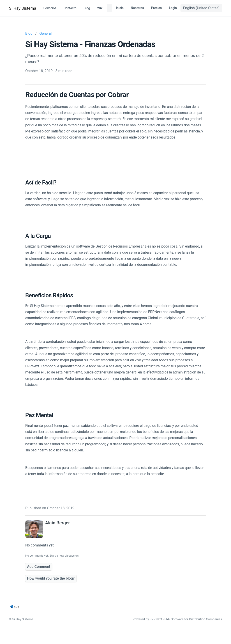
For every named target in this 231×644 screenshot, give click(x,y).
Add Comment (39, 567)
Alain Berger (58, 523)
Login (173, 8)
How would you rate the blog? (51, 578)
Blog (87, 8)
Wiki (100, 8)
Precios (156, 8)
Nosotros (137, 8)
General (46, 33)
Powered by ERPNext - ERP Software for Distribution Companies (177, 619)
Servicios (50, 8)
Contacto (70, 8)
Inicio (120, 8)
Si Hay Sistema (23, 8)
